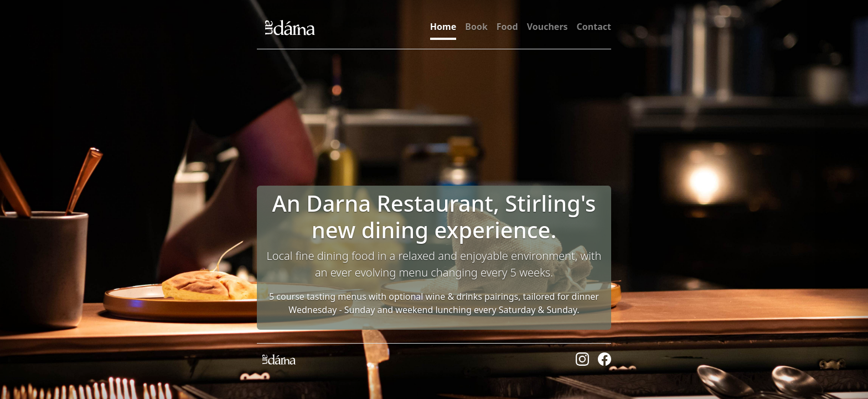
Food (507, 27)
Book (476, 27)
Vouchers (547, 27)
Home (443, 27)
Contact (594, 27)
